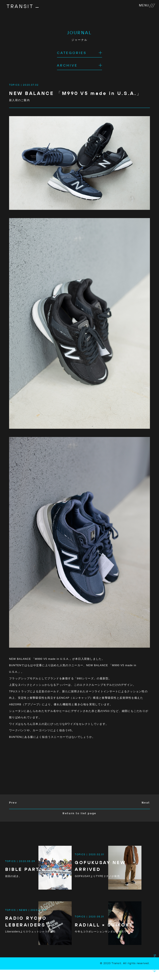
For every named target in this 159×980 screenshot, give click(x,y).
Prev (13, 804)
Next (146, 804)
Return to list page (79, 814)
